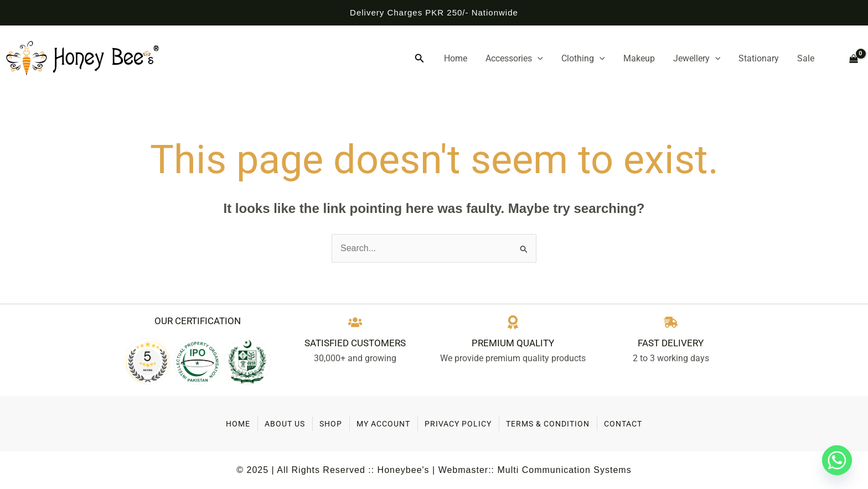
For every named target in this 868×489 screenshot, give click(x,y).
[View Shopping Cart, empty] (849, 59)
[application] (558, 59)
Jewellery (706, 59)
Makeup (652, 58)
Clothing (600, 59)
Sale (807, 58)
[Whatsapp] (837, 460)
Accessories (535, 59)
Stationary (764, 58)
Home (480, 58)
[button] (447, 59)
